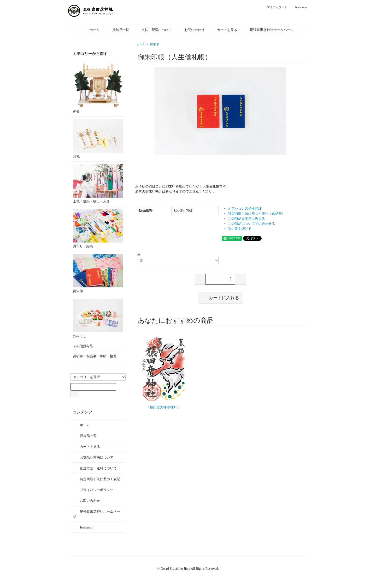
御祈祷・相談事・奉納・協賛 (95, 356)
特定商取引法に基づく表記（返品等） (257, 214)
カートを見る (224, 30)
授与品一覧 (117, 30)
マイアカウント (274, 7)
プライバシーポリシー (93, 490)
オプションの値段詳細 (245, 209)
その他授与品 (83, 346)
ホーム (91, 30)
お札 (98, 139)
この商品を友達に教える (247, 219)
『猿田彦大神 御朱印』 (164, 407)
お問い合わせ (191, 30)
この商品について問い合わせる (252, 224)
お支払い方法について (93, 457)
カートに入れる (220, 297)
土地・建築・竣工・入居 (98, 184)
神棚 (98, 88)
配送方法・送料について (95, 468)
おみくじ (98, 318)
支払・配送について (153, 30)
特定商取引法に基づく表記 (97, 479)
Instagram (298, 7)
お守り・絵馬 (98, 228)
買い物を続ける (240, 229)
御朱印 (154, 44)
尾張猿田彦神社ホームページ (268, 30)
